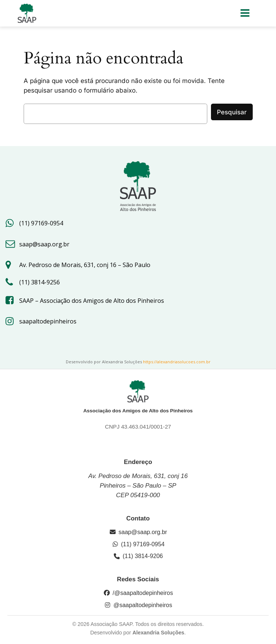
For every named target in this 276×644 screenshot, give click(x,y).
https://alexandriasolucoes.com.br (177, 362)
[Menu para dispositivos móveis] (245, 13)
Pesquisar (232, 112)
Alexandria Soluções (158, 633)
